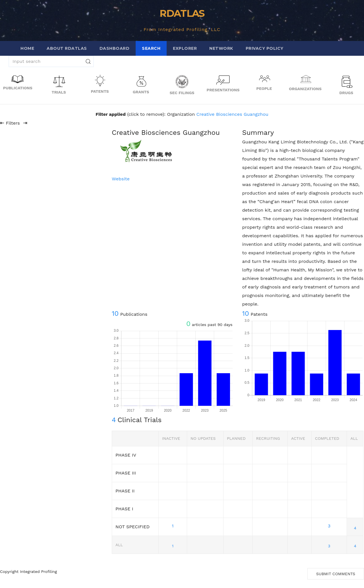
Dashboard (115, 48)
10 (115, 313)
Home (27, 48)
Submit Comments (336, 574)
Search (151, 48)
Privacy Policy (265, 48)
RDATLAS (182, 13)
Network (221, 48)
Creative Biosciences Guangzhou (232, 114)
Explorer (185, 48)
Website (121, 179)
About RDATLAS (67, 48)
